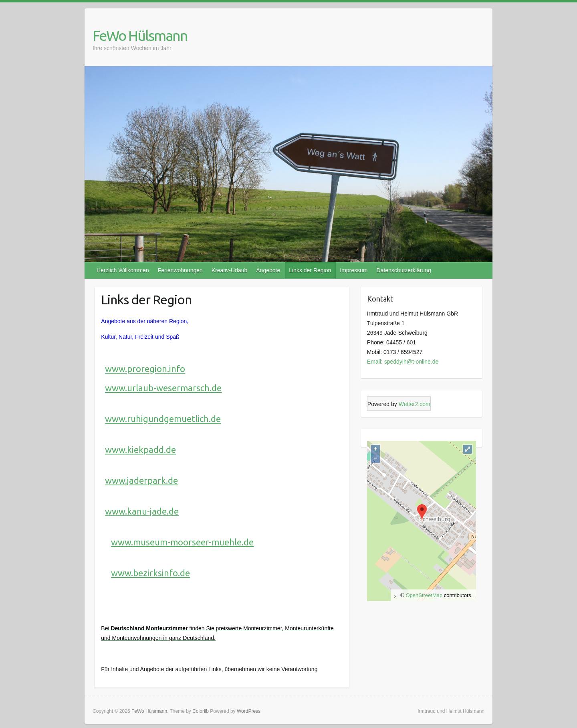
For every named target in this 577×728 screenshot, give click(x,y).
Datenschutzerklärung (404, 270)
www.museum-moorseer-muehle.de (182, 542)
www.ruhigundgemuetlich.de (163, 419)
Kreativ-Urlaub (229, 270)
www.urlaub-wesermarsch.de (163, 388)
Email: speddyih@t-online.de (403, 362)
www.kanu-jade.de (142, 511)
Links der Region (310, 270)
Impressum (354, 270)
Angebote (268, 270)
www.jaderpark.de (141, 480)
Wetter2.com (415, 404)
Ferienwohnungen (180, 270)
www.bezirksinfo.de (150, 573)
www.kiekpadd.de (140, 449)
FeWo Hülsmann (140, 35)
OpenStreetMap (424, 595)
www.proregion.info (145, 369)
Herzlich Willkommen (123, 270)
